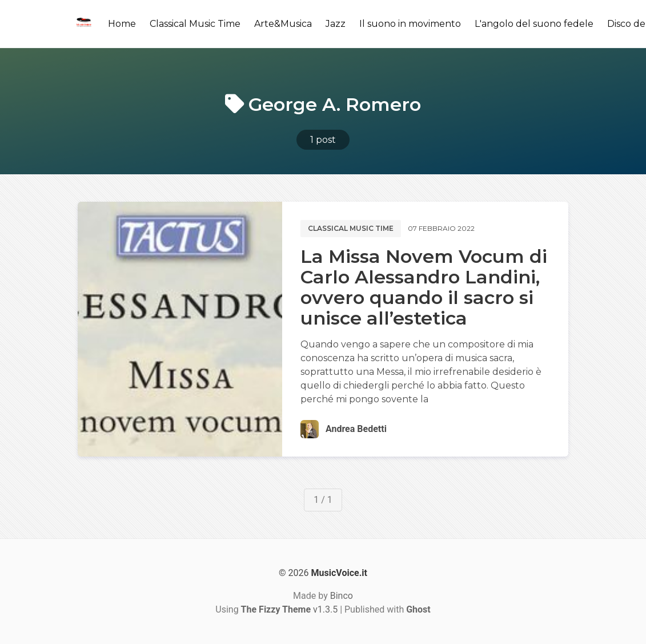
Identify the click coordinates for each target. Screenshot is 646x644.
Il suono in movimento (410, 24)
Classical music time (351, 228)
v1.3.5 (290, 609)
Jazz (336, 24)
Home (122, 24)
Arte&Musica (283, 24)
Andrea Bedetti (356, 429)
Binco (342, 596)
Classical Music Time (195, 24)
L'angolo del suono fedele (534, 24)
